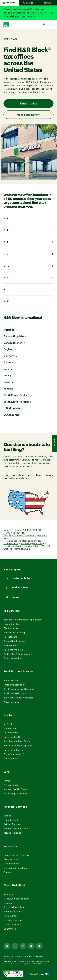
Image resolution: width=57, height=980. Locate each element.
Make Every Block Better (16, 899)
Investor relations (13, 920)
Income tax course (13, 911)
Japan (7, 382)
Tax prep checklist (13, 737)
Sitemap (8, 872)
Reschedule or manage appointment (23, 620)
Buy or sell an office (14, 907)
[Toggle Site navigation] (51, 23)
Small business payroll (15, 693)
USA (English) (12, 408)
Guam (7, 362)
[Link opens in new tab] (7, 946)
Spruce (7, 816)
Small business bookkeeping (19, 689)
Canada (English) (14, 336)
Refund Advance (12, 833)
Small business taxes (14, 685)
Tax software (10, 637)
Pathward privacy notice (16, 793)
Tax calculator (11, 733)
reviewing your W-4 (31, 543)
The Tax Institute (12, 924)
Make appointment (21, 16)
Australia (9, 330)
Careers (8, 903)
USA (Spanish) (12, 415)
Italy (6, 375)
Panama (8, 389)
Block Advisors (11, 681)
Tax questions (11, 859)
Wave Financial (11, 702)
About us (8, 894)
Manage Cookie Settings (16, 789)
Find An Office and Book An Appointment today (25, 537)
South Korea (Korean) (16, 402)
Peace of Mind (11, 645)
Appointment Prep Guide (17, 741)
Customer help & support (17, 855)
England (8, 349)
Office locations (12, 864)
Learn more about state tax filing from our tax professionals (28, 477)
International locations (15, 868)
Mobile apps (10, 728)
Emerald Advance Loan (16, 829)
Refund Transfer (12, 824)
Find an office (29, 103)
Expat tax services (13, 658)
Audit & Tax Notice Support (18, 654)
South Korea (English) (16, 395)
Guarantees (10, 929)
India (7, 369)
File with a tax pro (13, 628)
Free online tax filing (14, 633)
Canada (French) (13, 343)
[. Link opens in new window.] (13, 974)
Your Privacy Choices (36, 974)
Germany (9, 356)
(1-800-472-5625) (12, 533)
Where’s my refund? (14, 754)
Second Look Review (14, 641)
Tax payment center (14, 750)
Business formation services (18, 698)
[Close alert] (52, 13)
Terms (7, 781)
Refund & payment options (18, 745)
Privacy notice (11, 785)
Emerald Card (11, 820)
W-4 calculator (11, 758)
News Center (10, 916)
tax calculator (11, 543)
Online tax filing (12, 624)
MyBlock (8, 724)
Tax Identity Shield (13, 650)
